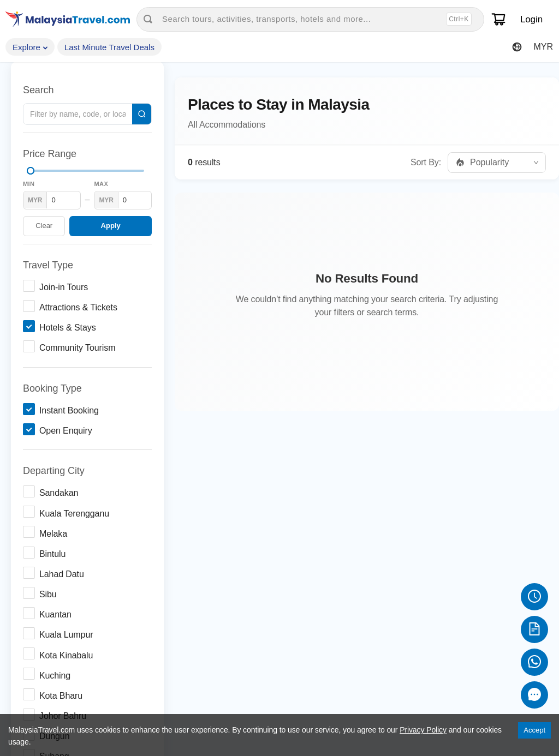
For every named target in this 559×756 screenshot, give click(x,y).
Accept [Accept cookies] (534, 730)
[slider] (31, 171)
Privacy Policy (423, 730)
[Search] (142, 114)
